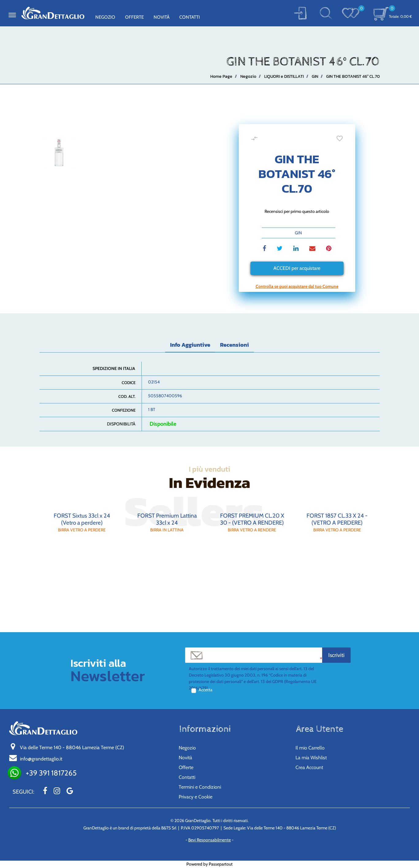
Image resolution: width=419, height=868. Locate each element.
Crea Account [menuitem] (309, 767)
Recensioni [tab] (234, 345)
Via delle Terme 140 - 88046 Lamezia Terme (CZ (72, 747)
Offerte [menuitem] (134, 17)
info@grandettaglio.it (41, 759)
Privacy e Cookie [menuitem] (196, 797)
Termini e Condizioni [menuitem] (200, 787)
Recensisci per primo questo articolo (297, 211)
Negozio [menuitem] (105, 17)
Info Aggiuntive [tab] (190, 345)
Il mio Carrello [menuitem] (310, 748)
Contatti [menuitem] (190, 17)
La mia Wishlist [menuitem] (311, 758)
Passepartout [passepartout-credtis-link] (221, 864)
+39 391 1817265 (51, 773)
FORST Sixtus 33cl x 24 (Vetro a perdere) (82, 519)
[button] (300, 13)
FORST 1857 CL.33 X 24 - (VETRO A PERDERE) (337, 519)
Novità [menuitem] (162, 17)
